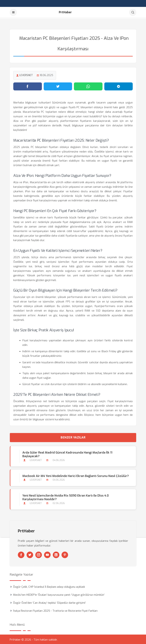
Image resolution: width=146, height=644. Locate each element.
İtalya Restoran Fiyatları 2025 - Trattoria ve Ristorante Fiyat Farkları (55, 610)
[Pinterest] (65, 554)
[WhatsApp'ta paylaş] (88, 86)
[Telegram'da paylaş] (119, 86)
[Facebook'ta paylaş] (28, 86)
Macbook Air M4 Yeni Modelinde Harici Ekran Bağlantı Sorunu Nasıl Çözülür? (75, 475)
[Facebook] (21, 554)
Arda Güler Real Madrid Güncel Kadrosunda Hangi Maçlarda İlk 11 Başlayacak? (67, 454)
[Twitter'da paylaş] (58, 86)
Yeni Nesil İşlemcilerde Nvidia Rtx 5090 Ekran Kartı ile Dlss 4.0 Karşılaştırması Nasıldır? (65, 497)
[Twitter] (30, 554)
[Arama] (133, 12)
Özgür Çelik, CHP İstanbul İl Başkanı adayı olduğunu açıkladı (49, 586)
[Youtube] (47, 554)
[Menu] (13, 12)
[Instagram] (39, 554)
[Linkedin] (56, 554)
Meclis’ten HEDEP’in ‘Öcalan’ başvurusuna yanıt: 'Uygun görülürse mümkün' (59, 594)
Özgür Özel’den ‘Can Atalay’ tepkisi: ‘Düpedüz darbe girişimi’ (49, 602)
